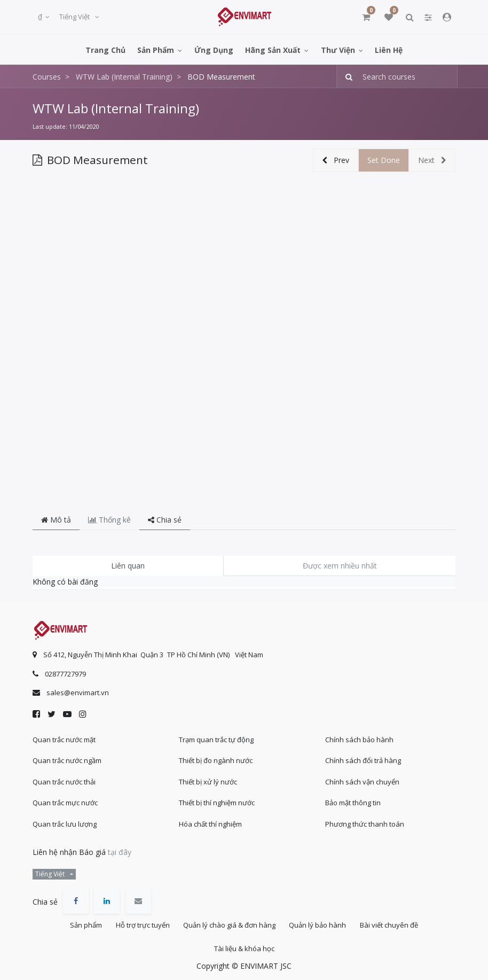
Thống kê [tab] (109, 520)
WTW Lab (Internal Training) (116, 108)
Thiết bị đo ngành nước (216, 756)
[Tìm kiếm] (346, 77)
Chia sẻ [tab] (165, 520)
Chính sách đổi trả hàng (363, 756)
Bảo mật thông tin (353, 798)
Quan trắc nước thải (64, 777)
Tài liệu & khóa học (244, 947)
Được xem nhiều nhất (340, 566)
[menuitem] (105, 49)
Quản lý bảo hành (321, 922)
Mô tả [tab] (56, 520)
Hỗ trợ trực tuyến (140, 922)
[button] (336, 161)
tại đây (120, 848)
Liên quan (128, 566)
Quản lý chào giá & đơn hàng (229, 922)
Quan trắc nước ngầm (67, 756)
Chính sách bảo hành (359, 735)
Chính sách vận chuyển (362, 777)
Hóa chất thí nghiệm (210, 820)
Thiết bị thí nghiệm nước (217, 798)
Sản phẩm (80, 922)
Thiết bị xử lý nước (208, 777)
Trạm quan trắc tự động (216, 735)
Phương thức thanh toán (365, 820)
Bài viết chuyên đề (395, 922)
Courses (47, 77)
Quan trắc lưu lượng (65, 820)
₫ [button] (41, 17)
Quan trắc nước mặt (64, 735)
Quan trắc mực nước (65, 798)
